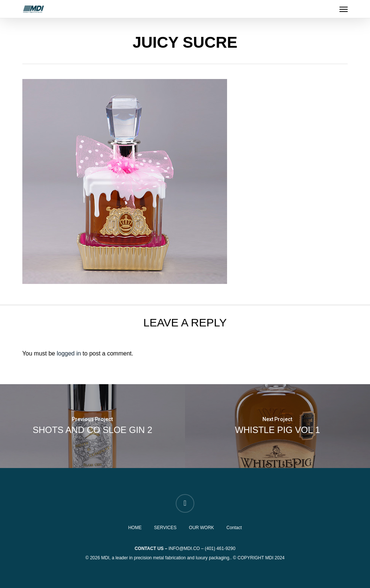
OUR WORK (202, 528)
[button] (344, 9)
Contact (234, 528)
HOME (135, 528)
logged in (69, 353)
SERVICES (165, 528)
